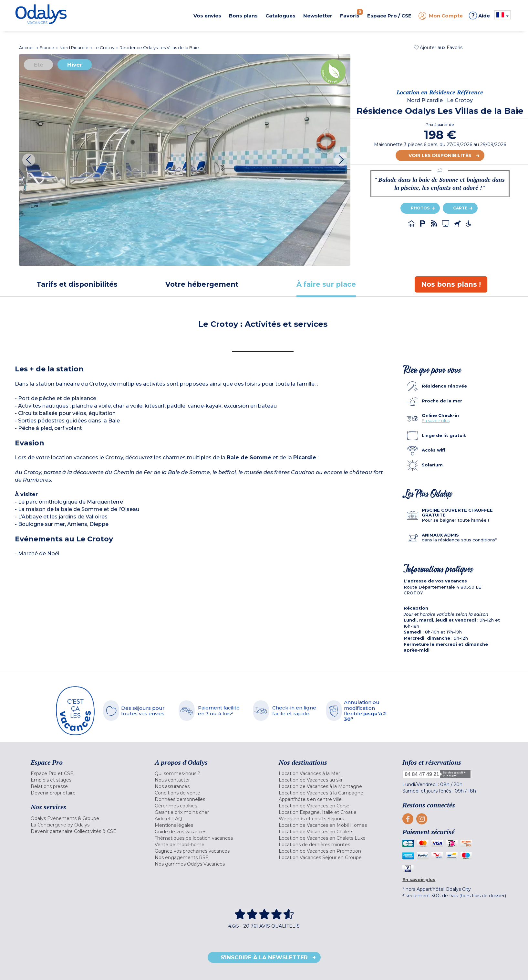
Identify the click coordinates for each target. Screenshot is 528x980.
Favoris (351, 14)
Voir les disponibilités (440, 155)
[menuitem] (85, 773)
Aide (479, 16)
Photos (420, 208)
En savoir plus (436, 421)
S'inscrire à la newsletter (264, 957)
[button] (438, 48)
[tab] (77, 284)
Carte (460, 208)
